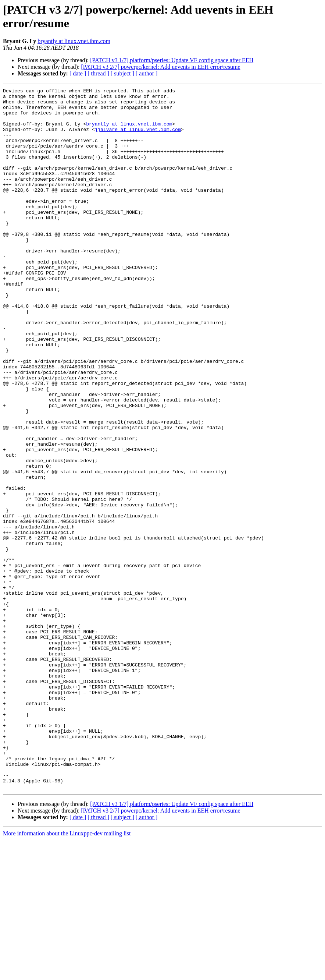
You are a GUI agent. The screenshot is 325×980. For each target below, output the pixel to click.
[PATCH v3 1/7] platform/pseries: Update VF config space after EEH (172, 60)
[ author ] (147, 73)
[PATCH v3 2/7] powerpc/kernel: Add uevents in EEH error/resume (160, 67)
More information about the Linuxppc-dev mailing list (67, 974)
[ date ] (78, 73)
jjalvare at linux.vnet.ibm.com (138, 138)
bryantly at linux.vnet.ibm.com (74, 41)
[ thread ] (98, 73)
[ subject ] (122, 73)
